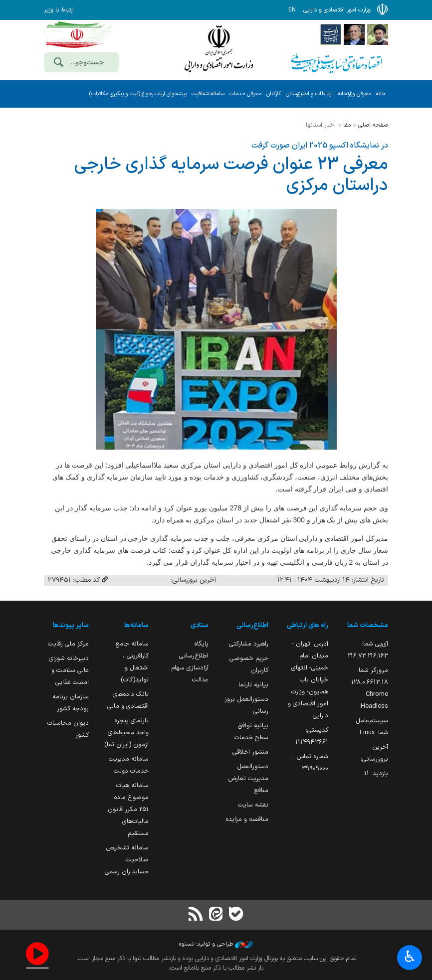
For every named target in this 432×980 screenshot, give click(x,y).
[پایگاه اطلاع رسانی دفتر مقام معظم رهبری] (378, 34)
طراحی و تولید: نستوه (216, 944)
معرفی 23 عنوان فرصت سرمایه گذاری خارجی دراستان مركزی (231, 175)
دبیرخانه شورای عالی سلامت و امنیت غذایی (69, 670)
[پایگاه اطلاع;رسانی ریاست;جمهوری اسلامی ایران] (354, 34)
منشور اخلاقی (250, 752)
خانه (381, 94)
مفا (347, 125)
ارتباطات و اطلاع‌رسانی (309, 94)
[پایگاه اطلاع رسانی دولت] (331, 34)
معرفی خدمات (245, 94)
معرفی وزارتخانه (354, 94)
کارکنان (274, 94)
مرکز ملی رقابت (68, 644)
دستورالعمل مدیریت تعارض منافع (248, 778)
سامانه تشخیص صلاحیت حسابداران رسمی (127, 860)
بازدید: (376, 773)
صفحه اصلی (373, 125)
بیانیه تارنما (253, 685)
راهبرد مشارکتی (249, 644)
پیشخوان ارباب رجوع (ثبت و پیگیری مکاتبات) (138, 94)
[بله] (236, 915)
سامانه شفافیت (208, 94)
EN (292, 10)
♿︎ (410, 958)
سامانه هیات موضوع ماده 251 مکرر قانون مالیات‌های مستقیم (128, 809)
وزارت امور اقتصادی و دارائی (218, 49)
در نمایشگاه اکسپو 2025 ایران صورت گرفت (320, 146)
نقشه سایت (253, 805)
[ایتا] (216, 915)
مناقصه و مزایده (247, 819)
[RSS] (196, 915)
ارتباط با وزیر (59, 10)
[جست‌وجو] (58, 63)
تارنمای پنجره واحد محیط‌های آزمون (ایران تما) (126, 733)
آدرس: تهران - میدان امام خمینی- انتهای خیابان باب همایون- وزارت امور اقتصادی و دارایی (308, 680)
